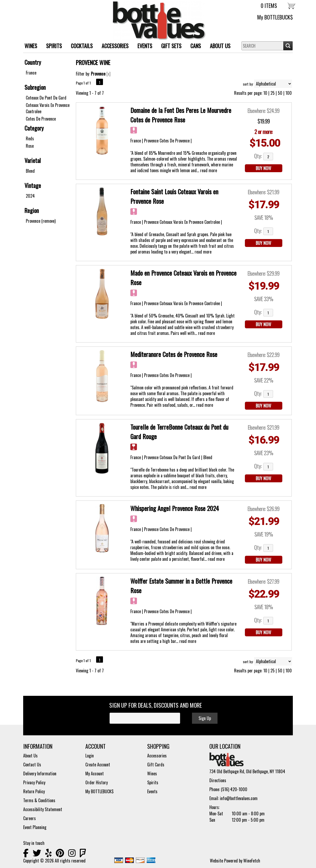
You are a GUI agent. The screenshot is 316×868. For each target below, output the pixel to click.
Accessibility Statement (43, 809)
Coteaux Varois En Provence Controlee (48, 108)
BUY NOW (263, 168)
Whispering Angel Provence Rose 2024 (175, 508)
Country (33, 62)
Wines (152, 773)
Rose (30, 146)
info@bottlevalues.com (239, 798)
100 (289, 93)
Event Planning (35, 827)
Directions (218, 780)
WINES (29, 46)
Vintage (33, 185)
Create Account (98, 765)
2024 (30, 196)
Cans (196, 46)
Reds (30, 138)
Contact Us (32, 765)
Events (145, 46)
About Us (218, 46)
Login (90, 756)
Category (34, 128)
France (31, 73)
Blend (30, 171)
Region (32, 210)
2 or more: (263, 132)
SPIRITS (52, 46)
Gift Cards (156, 765)
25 (273, 93)
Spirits (153, 782)
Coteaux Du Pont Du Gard (46, 98)
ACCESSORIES (113, 46)
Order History (97, 782)
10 (265, 93)
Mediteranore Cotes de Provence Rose (174, 354)
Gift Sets (169, 46)
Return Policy (34, 791)
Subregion (35, 87)
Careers (29, 818)
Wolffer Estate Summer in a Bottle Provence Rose (181, 586)
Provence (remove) (41, 221)
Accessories (157, 756)
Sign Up (205, 718)
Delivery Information (40, 773)
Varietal (33, 160)
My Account (95, 773)
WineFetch (252, 861)
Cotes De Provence (41, 119)
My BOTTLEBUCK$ (275, 17)
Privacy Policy (34, 782)
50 (280, 93)
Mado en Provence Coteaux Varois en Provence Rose (183, 277)
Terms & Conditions (39, 800)
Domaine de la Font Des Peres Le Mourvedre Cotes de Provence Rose (181, 115)
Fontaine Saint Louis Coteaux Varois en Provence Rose (174, 196)
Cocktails (82, 46)
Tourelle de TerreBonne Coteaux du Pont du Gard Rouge (179, 431)
